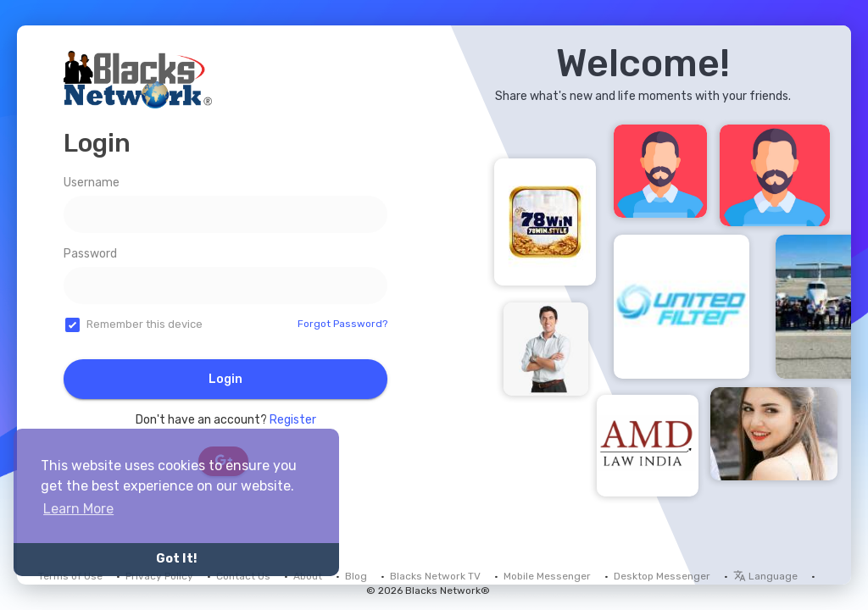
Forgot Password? (342, 324)
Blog (356, 576)
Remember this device (145, 324)
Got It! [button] (176, 559)
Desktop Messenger (662, 576)
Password (90, 254)
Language (765, 576)
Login (225, 379)
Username (92, 183)
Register (293, 420)
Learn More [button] (78, 509)
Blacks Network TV (435, 576)
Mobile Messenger (547, 576)
